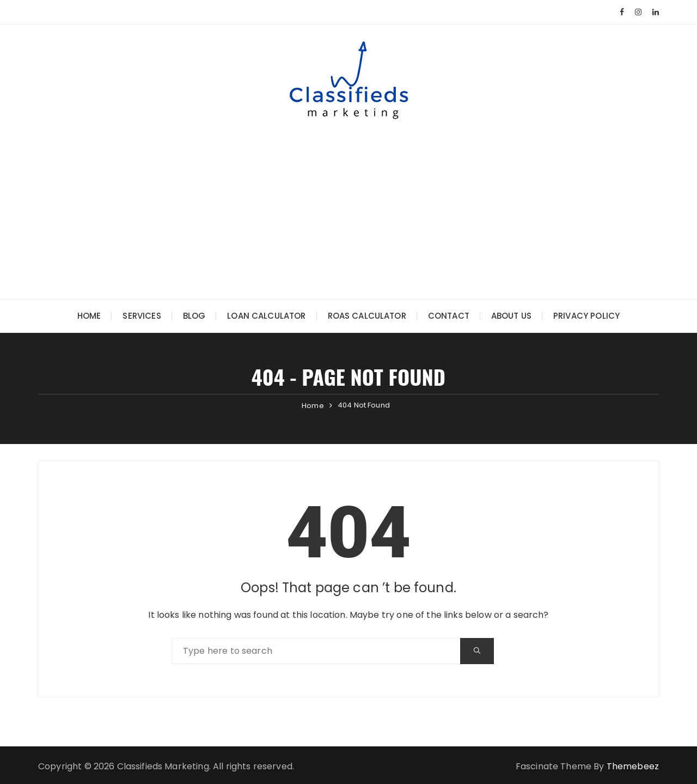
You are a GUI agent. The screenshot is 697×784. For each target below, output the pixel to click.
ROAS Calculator (367, 316)
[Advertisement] (348, 201)
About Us (511, 316)
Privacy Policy (586, 316)
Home (89, 316)
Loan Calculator (266, 316)
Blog (194, 316)
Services (142, 316)
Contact (449, 316)
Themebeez (633, 766)
